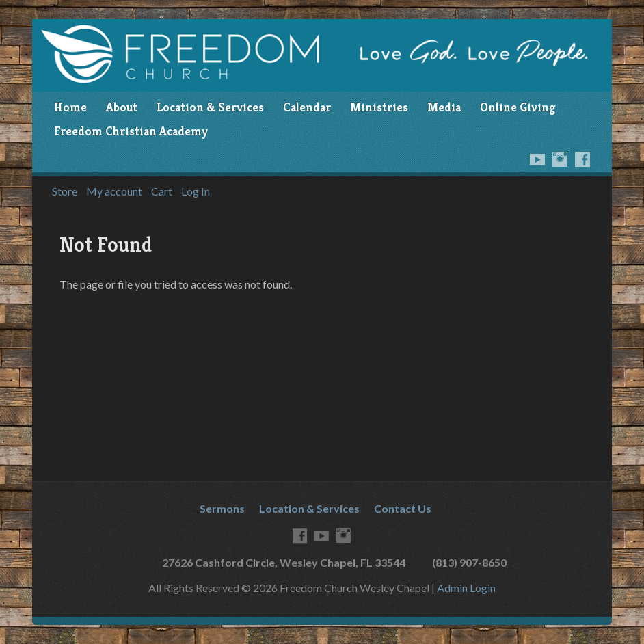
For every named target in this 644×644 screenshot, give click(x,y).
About (122, 107)
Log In (196, 191)
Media (444, 107)
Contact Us (403, 508)
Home (70, 107)
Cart (162, 191)
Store (65, 191)
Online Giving (518, 107)
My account (114, 191)
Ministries (379, 107)
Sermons (222, 508)
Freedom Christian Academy (131, 131)
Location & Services (210, 107)
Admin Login (466, 588)
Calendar (307, 107)
